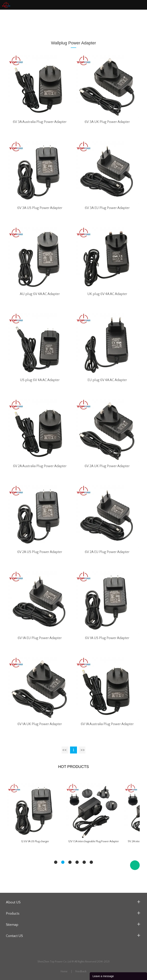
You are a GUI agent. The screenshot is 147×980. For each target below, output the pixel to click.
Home (42, 22)
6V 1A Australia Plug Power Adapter (107, 724)
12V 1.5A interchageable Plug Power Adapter (94, 841)
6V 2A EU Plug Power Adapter (107, 552)
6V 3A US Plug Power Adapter (40, 208)
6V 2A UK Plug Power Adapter (107, 466)
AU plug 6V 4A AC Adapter (40, 294)
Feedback (81, 972)
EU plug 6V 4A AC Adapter (107, 380)
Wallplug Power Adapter (66, 22)
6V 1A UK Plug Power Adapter (40, 724)
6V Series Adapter (97, 22)
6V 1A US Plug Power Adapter (107, 638)
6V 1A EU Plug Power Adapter (40, 638)
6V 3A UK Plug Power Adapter (107, 122)
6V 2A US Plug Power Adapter (40, 552)
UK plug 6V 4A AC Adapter (107, 294)
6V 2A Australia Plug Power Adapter (40, 466)
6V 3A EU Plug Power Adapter (107, 208)
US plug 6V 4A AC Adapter (40, 380)
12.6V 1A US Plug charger (35, 841)
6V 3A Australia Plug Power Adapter (40, 122)
